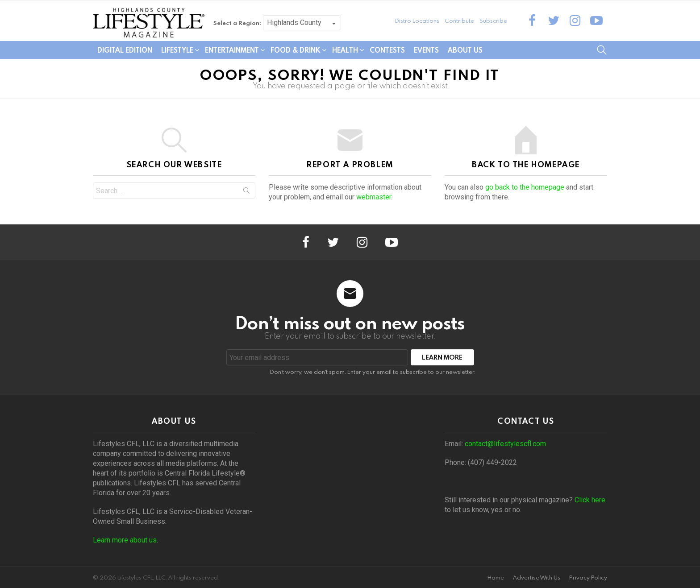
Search (246, 192)
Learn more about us (125, 540)
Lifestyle (177, 50)
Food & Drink (296, 50)
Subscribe (493, 21)
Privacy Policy (588, 578)
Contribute (459, 21)
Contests (387, 50)
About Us (465, 50)
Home (496, 578)
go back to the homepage (525, 187)
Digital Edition (125, 50)
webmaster (374, 197)
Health (345, 50)
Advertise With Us (537, 578)
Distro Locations (417, 21)
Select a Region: (237, 23)
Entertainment (232, 50)
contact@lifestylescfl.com (505, 444)
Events (426, 50)
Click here (590, 500)
